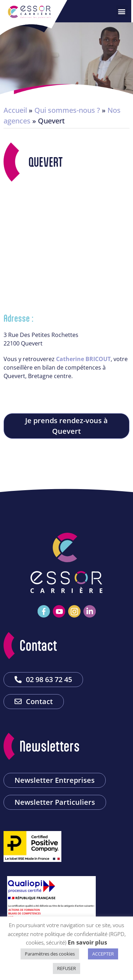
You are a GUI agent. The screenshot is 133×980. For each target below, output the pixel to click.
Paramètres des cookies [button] (50, 954)
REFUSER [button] (66, 968)
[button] (124, 11)
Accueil (15, 110)
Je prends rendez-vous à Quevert (66, 426)
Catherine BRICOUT (83, 359)
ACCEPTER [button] (103, 954)
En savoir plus (87, 942)
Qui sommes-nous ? (67, 110)
